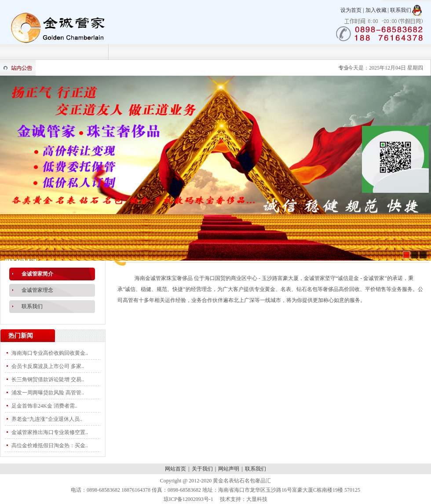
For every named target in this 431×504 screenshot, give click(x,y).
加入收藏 (376, 10)
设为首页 (351, 10)
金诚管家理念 (37, 290)
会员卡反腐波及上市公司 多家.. (48, 366)
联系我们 (401, 10)
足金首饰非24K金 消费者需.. (44, 406)
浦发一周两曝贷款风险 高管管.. (48, 393)
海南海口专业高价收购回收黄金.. (50, 353)
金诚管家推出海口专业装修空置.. (50, 432)
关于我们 (202, 469)
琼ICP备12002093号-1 (188, 499)
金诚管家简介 (37, 274)
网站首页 (175, 469)
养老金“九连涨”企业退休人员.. (47, 419)
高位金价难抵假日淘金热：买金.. (50, 445)
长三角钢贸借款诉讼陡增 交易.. (48, 379)
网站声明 (229, 469)
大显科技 (257, 499)
